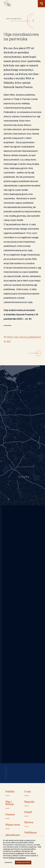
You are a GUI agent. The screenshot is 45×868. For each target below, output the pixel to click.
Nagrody (29, 802)
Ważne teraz (13, 825)
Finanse (10, 814)
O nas (28, 791)
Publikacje (31, 832)
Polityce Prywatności (17, 858)
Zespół (28, 812)
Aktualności (13, 835)
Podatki (10, 791)
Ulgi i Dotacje (10, 803)
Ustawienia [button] (8, 862)
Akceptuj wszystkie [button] (23, 862)
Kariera (29, 822)
